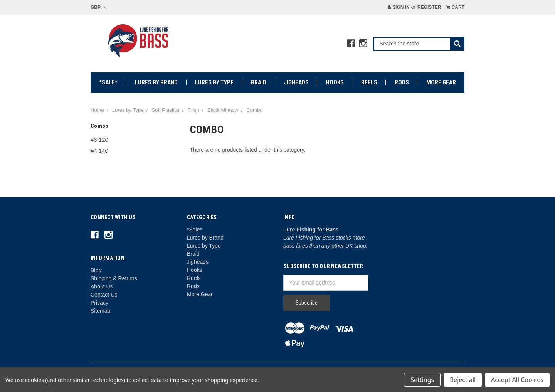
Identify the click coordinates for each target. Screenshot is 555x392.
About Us (102, 286)
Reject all (463, 380)
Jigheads (296, 82)
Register (429, 7)
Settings (422, 380)
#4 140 (99, 151)
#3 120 (99, 140)
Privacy (99, 303)
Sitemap (100, 311)
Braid (259, 82)
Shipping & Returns (114, 278)
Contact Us (104, 295)
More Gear (441, 82)
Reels (369, 82)
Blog (96, 270)
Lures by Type (214, 82)
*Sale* (108, 82)
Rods (402, 82)
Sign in (399, 7)
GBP (98, 7)
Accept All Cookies (517, 380)
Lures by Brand (156, 82)
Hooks (335, 82)
